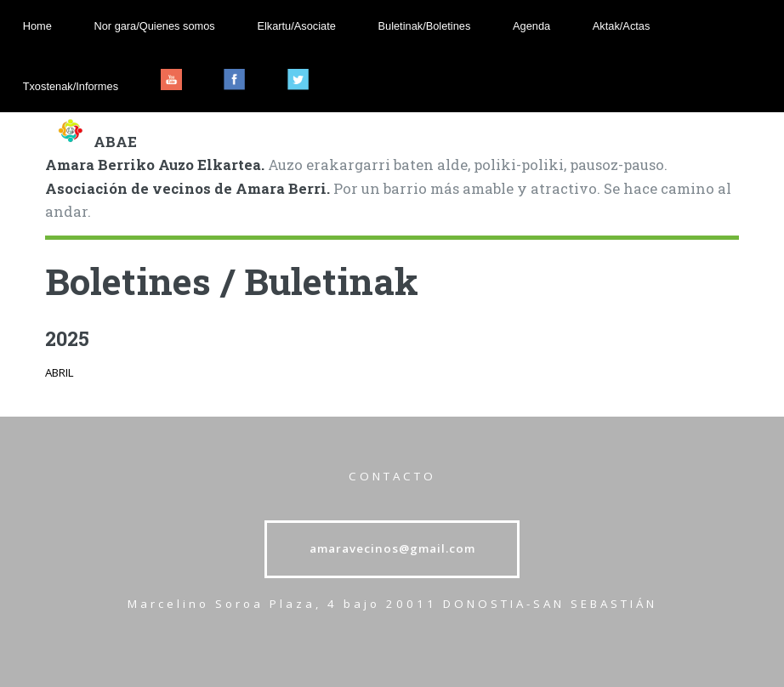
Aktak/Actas (622, 26)
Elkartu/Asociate (296, 26)
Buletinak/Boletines (425, 26)
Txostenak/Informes (71, 86)
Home (37, 26)
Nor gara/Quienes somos (154, 26)
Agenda (531, 26)
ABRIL (60, 372)
